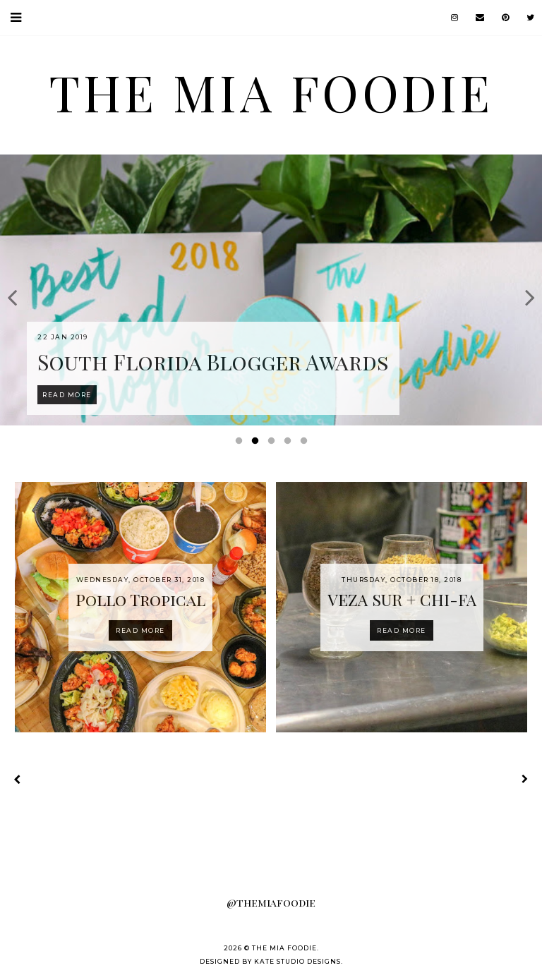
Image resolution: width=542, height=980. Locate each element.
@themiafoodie (271, 902)
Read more (140, 630)
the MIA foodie (271, 92)
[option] (271, 290)
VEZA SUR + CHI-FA (402, 599)
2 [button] (258, 444)
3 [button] (274, 444)
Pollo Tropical (140, 599)
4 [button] (290, 444)
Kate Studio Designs (297, 961)
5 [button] (306, 444)
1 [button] (241, 444)
